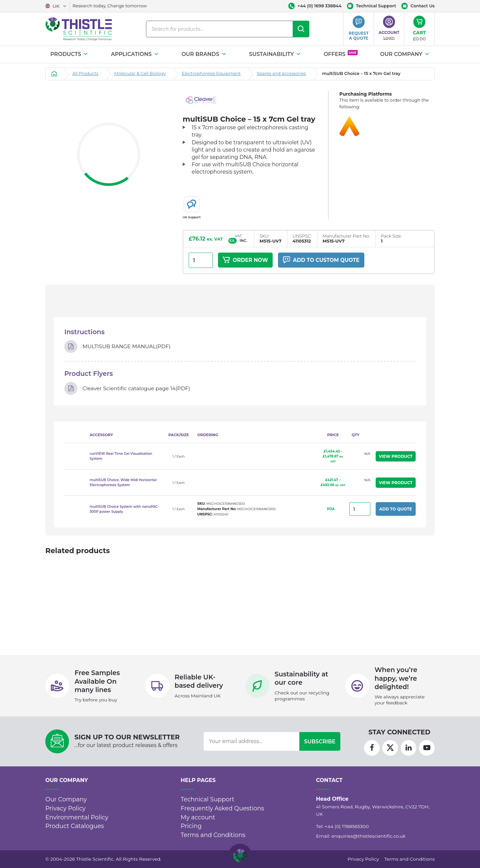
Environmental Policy (77, 817)
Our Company (405, 54)
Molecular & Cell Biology (140, 73)
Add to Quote (396, 510)
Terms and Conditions (213, 835)
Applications (135, 54)
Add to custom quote (324, 260)
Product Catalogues (75, 826)
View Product (396, 457)
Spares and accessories (281, 73)
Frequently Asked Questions (222, 808)
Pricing (191, 826)
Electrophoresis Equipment (211, 73)
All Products (85, 73)
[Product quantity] (201, 260)
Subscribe (319, 742)
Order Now (246, 260)
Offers (341, 54)
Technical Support (207, 799)
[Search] (301, 29)
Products (69, 54)
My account (198, 817)
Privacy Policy (65, 808)
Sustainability (275, 54)
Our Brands (204, 54)
